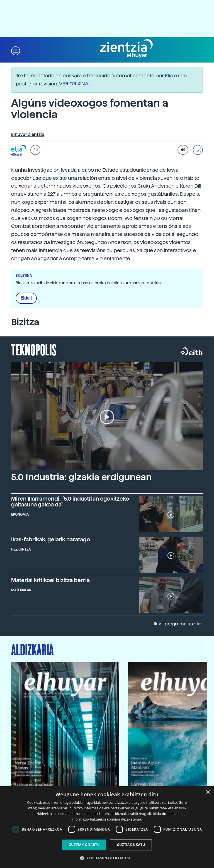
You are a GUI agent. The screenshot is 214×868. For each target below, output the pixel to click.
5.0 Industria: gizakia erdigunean (81, 477)
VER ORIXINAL (75, 84)
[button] (16, 50)
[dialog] (107, 827)
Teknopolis (34, 349)
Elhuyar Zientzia (28, 135)
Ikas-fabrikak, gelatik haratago (51, 540)
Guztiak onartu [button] (84, 845)
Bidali (26, 298)
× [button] (208, 792)
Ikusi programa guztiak (178, 624)
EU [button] (36, 150)
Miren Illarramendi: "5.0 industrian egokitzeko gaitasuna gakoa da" (70, 502)
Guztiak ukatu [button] (131, 845)
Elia (169, 76)
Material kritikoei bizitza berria (50, 580)
